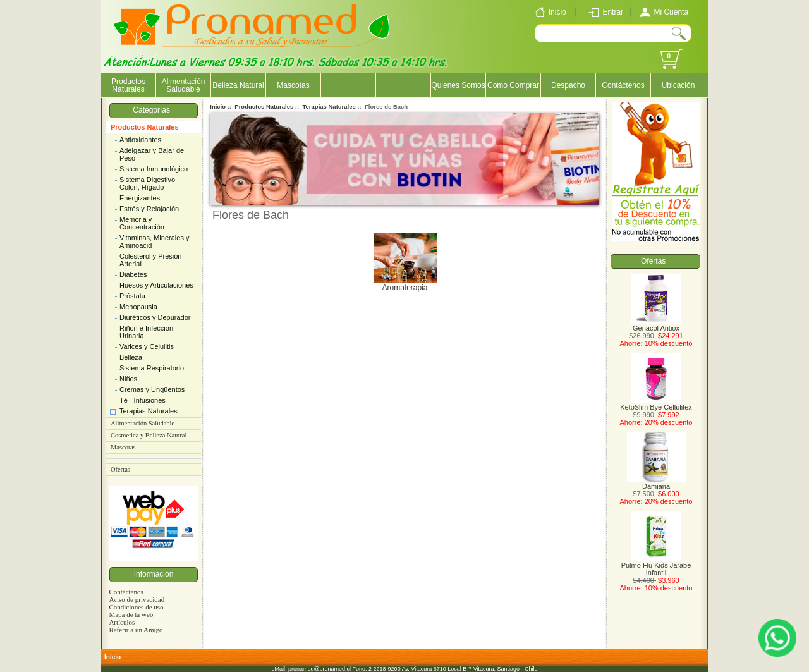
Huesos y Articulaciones (156, 285)
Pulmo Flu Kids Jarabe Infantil (656, 566)
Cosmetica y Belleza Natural (149, 435)
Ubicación (678, 85)
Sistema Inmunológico (154, 169)
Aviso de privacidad (137, 599)
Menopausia (138, 307)
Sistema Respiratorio (152, 368)
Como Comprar (513, 85)
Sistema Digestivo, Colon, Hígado (148, 183)
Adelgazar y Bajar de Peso (152, 154)
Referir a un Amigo (136, 630)
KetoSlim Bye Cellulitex (656, 404)
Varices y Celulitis (147, 346)
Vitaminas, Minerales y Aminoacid (154, 241)
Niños (128, 379)
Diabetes (133, 274)
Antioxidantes (140, 140)
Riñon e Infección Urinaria (146, 332)
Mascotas (293, 85)
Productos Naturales (145, 127)
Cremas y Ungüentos (152, 389)
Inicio (218, 107)
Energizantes (140, 198)
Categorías (153, 110)
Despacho (568, 85)
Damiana (656, 483)
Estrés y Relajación (149, 209)
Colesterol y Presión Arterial (150, 260)
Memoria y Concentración (142, 223)
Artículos (122, 622)
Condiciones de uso (136, 607)
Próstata (132, 296)
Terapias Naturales (149, 411)
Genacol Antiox (656, 325)
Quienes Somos (458, 85)
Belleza (131, 357)
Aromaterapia (405, 284)
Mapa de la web (131, 614)
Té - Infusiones (143, 400)
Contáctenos (623, 85)
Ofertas (120, 469)
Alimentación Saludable (184, 85)
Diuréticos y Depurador (155, 317)
